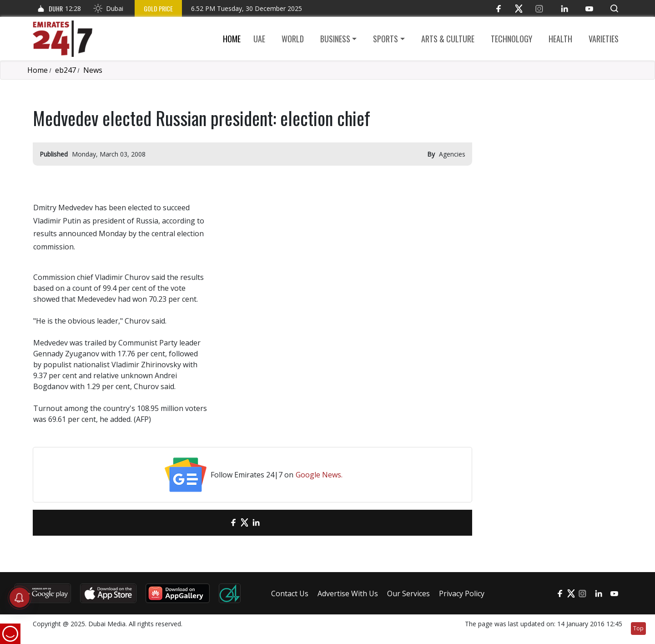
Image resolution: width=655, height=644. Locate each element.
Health (560, 39)
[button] (614, 8)
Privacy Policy (462, 593)
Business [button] (335, 39)
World (293, 39)
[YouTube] (589, 8)
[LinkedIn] (564, 8)
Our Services (408, 593)
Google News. (319, 475)
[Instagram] (539, 8)
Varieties (604, 39)
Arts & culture (448, 39)
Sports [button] (385, 39)
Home (232, 39)
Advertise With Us (348, 593)
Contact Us (290, 593)
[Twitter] (519, 8)
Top (638, 628)
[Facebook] (498, 8)
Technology (511, 39)
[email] (217, 523)
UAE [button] (259, 39)
